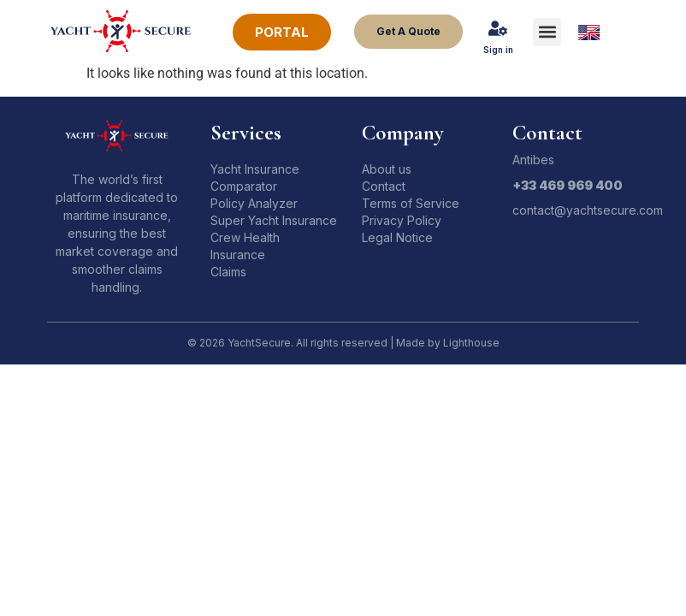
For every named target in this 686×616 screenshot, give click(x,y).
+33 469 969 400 (568, 185)
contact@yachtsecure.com (588, 210)
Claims (228, 272)
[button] (547, 32)
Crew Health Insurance (245, 246)
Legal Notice (397, 237)
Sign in (498, 50)
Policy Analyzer (254, 203)
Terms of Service (411, 203)
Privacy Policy (402, 220)
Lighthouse (471, 343)
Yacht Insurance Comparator (255, 178)
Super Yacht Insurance (274, 220)
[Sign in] (498, 28)
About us (387, 169)
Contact (384, 186)
